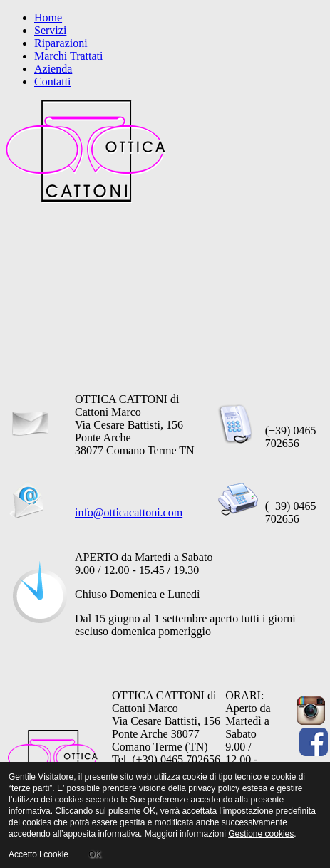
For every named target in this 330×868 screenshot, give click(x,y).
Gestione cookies (261, 834)
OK (94, 854)
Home (48, 17)
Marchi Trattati (68, 56)
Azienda (53, 69)
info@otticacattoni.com (129, 512)
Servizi (50, 30)
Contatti (53, 82)
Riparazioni (61, 43)
